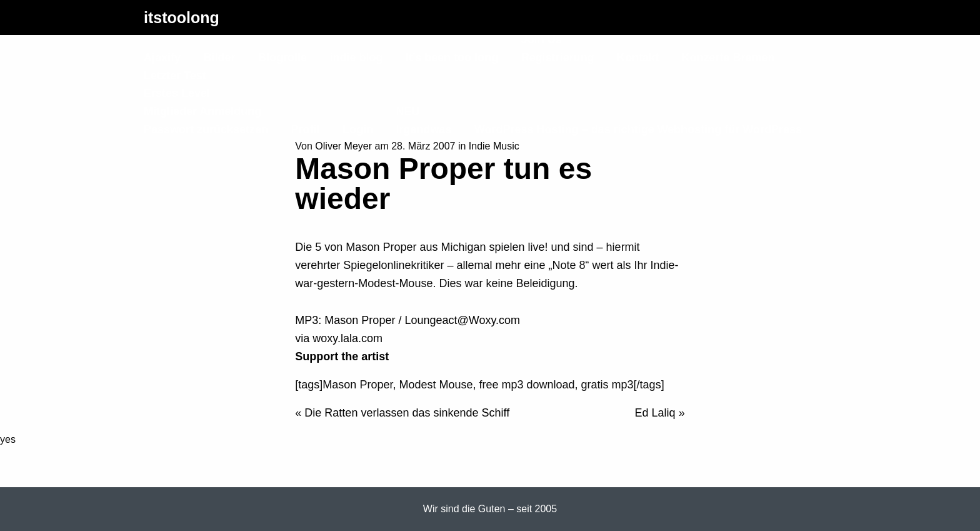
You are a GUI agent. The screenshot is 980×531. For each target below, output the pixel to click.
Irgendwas (423, 129)
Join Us (542, 39)
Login (358, 129)
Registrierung (558, 58)
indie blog (356, 58)
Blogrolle (282, 58)
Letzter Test (175, 76)
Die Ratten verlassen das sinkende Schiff (407, 413)
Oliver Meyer (343, 146)
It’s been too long (452, 58)
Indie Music (494, 146)
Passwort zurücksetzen (206, 129)
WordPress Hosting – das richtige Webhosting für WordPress (638, 129)
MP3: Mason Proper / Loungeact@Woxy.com (407, 320)
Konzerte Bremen (728, 58)
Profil (306, 129)
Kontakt (638, 58)
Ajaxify (162, 58)
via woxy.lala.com (339, 338)
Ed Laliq (655, 413)
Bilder (219, 58)
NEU (407, 111)
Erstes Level (177, 93)
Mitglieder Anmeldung (202, 111)
